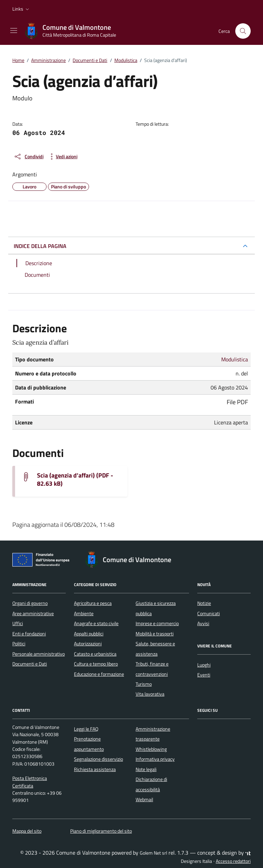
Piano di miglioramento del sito (101, 831)
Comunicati (209, 613)
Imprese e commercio (157, 623)
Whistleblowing (151, 749)
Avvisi (203, 623)
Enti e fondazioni (29, 634)
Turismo (144, 684)
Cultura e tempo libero (96, 664)
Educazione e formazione (99, 674)
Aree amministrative (33, 613)
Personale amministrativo (39, 654)
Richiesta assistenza (95, 769)
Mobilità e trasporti (155, 634)
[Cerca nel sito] (243, 31)
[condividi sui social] (29, 157)
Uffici (18, 623)
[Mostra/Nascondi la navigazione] (14, 30)
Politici (19, 644)
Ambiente (84, 613)
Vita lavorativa (150, 694)
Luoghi (204, 665)
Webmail (144, 799)
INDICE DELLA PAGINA (40, 246)
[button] (21, 9)
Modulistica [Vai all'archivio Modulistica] (235, 359)
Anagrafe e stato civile (96, 623)
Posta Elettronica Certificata (30, 782)
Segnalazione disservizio (98, 759)
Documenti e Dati (30, 664)
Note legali (146, 769)
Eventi (204, 675)
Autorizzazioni (88, 644)
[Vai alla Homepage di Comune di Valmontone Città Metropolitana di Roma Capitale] (74, 31)
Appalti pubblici (89, 634)
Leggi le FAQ (86, 729)
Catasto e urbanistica (95, 654)
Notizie (204, 603)
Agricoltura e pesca (93, 603)
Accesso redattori (233, 861)
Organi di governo (30, 603)
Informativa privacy (155, 759)
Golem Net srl (153, 853)
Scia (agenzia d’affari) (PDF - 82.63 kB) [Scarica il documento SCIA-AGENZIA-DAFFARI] (75, 480)
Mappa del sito (27, 831)
